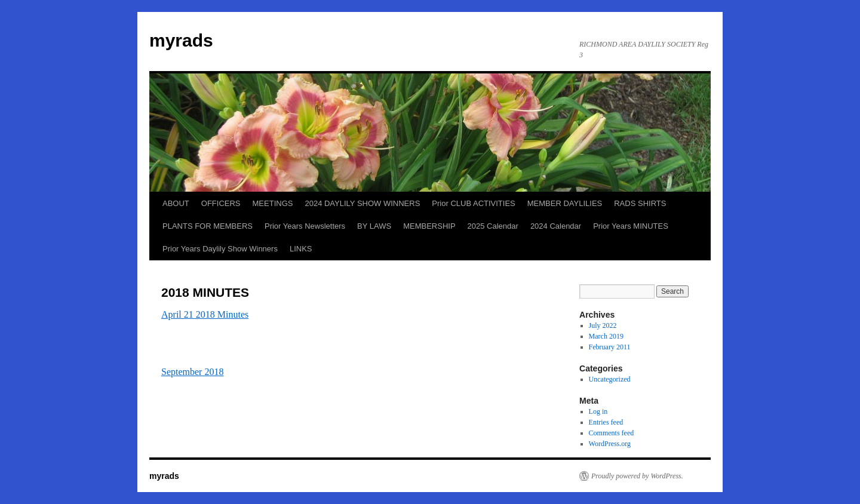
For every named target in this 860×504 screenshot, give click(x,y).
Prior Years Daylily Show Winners (220, 249)
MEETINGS (273, 203)
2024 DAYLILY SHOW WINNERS (362, 203)
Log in (598, 411)
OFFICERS (221, 203)
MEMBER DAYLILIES (565, 203)
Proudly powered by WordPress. (637, 476)
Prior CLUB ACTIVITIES (473, 203)
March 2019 (606, 336)
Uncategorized (610, 379)
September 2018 (192, 372)
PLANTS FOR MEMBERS (208, 226)
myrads (181, 40)
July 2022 (603, 325)
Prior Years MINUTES (631, 226)
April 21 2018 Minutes (205, 314)
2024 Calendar (556, 226)
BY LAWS (374, 226)
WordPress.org (610, 444)
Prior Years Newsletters (305, 226)
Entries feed (606, 422)
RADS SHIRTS (640, 203)
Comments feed (612, 433)
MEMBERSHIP (429, 226)
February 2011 (610, 347)
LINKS (301, 249)
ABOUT (176, 203)
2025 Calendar (493, 226)
